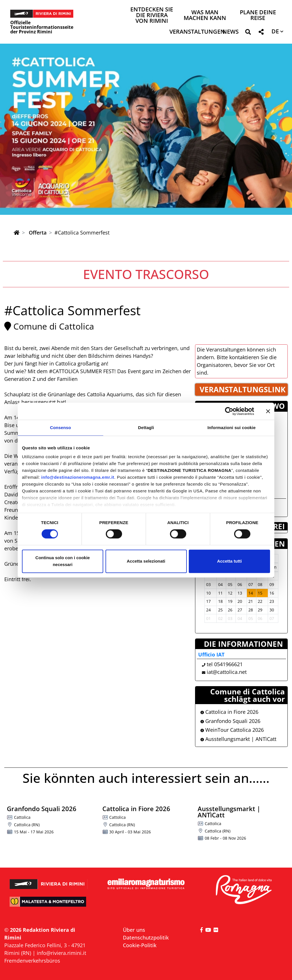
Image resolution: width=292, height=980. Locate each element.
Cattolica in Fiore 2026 (229, 712)
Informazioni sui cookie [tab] (232, 428)
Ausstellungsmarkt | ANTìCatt (238, 739)
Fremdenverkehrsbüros (32, 961)
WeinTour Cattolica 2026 (232, 730)
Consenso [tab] (60, 428)
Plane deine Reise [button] (258, 16)
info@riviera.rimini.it (61, 953)
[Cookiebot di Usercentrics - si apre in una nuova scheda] (229, 411)
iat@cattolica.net (227, 672)
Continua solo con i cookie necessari (63, 561)
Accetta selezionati (146, 561)
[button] (248, 33)
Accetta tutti (229, 561)
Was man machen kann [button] (205, 16)
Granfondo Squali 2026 (230, 721)
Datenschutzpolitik (146, 937)
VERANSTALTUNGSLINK (243, 389)
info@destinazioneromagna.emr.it (78, 477)
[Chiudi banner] (268, 411)
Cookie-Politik (140, 945)
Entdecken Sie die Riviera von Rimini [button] (152, 16)
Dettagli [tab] (146, 428)
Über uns (134, 930)
